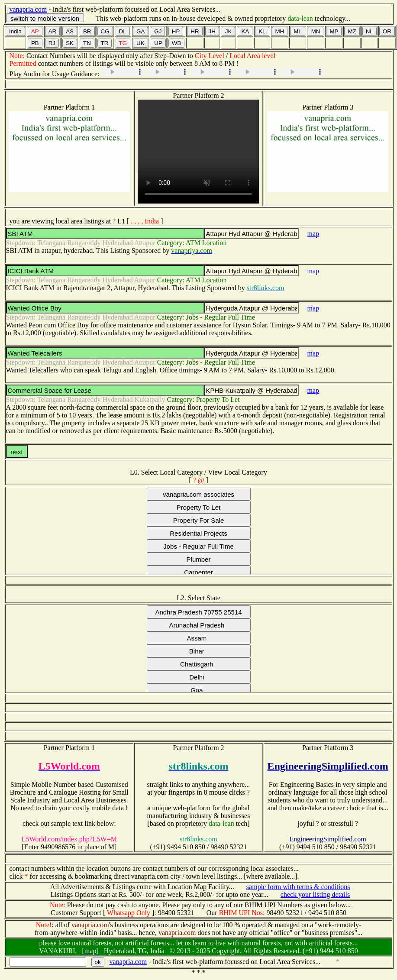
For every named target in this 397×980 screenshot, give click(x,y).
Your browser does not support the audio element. (123, 72)
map (313, 234)
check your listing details (315, 894)
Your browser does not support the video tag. (198, 152)
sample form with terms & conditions (298, 887)
